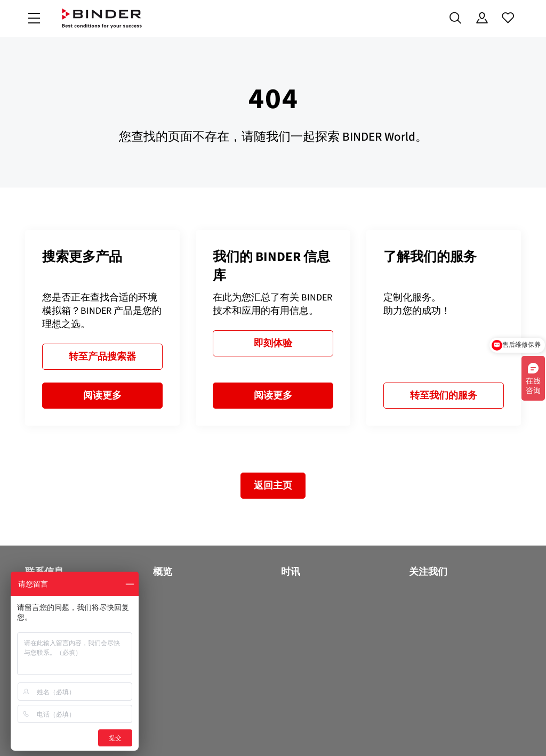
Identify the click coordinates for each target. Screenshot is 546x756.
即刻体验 (273, 343)
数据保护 (248, 733)
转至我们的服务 (444, 395)
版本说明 (457, 733)
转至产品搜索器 (102, 356)
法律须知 (414, 733)
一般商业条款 (364, 733)
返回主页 (273, 485)
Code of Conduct (302, 733)
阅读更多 (102, 395)
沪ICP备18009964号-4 (162, 733)
